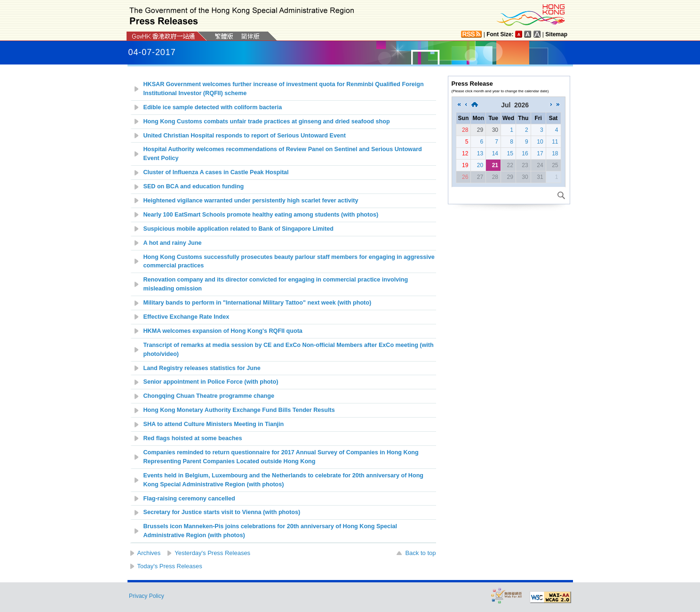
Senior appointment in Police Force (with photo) (211, 382)
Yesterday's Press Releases (212, 553)
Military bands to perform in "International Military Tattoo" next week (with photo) (258, 303)
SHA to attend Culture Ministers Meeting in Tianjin (214, 424)
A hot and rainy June (173, 243)
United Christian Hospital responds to (245, 136)
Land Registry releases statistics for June (202, 368)
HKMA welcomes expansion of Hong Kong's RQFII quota (223, 331)
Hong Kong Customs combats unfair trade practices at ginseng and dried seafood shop (267, 121)
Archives (149, 553)
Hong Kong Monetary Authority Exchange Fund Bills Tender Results (239, 410)
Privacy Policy (147, 596)
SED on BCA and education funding (194, 186)
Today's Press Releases (170, 566)
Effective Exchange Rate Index (187, 317)
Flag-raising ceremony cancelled (189, 499)
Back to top (420, 553)
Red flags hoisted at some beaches (193, 438)
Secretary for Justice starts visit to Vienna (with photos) (222, 512)
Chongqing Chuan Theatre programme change (209, 396)
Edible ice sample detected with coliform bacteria (213, 107)
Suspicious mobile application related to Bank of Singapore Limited (239, 229)
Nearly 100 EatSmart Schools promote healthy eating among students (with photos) (261, 215)
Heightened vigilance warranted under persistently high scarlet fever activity (251, 201)
